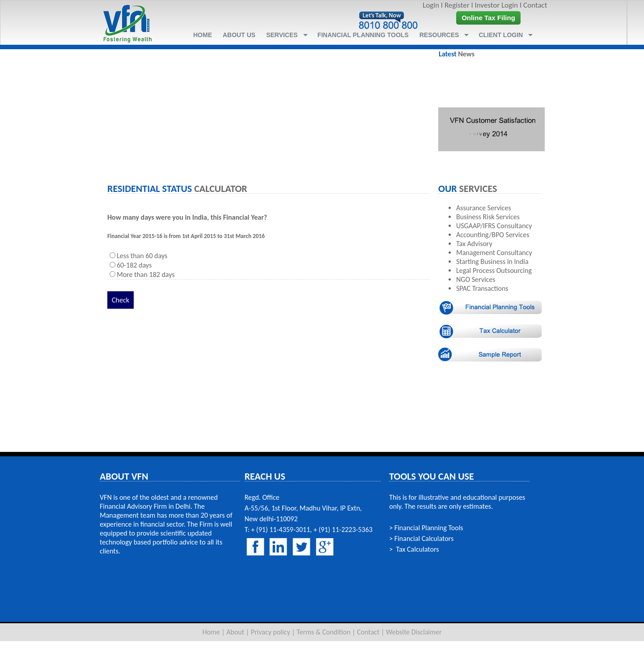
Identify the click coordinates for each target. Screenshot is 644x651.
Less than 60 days (142, 256)
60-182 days (134, 265)
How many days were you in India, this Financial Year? (187, 217)
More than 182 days (146, 274)
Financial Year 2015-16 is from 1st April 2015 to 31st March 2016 (186, 236)
